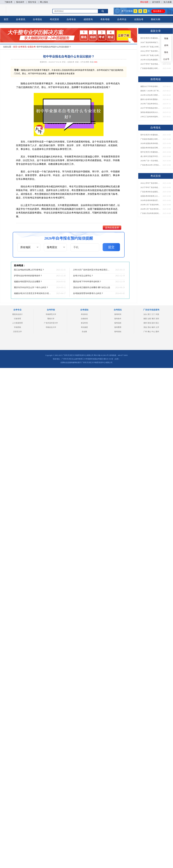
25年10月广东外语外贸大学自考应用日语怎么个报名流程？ (92, 270)
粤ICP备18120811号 (101, 355)
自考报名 (37, 19)
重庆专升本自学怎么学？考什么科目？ (31, 287)
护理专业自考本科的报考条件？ (28, 276)
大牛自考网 (85, 62)
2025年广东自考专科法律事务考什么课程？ (151, 104)
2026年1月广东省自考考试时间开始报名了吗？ (151, 205)
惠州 (157, 332)
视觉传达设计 (17, 314)
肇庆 (153, 319)
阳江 (157, 323)
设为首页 (156, 2)
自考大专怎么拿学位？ (83, 276)
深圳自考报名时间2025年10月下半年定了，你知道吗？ (151, 112)
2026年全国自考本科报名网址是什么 (151, 143)
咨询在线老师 (112, 228)
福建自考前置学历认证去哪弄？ (28, 282)
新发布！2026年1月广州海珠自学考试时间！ (151, 91)
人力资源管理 (17, 323)
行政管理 (17, 319)
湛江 (149, 314)
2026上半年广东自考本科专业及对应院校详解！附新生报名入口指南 (151, 51)
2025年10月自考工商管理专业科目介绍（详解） (151, 95)
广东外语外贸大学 (51, 323)
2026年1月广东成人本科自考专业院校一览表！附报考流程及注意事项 (151, 47)
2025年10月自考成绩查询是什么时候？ (151, 60)
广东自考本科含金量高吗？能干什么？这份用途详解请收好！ (151, 192)
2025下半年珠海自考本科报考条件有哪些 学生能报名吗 (151, 108)
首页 (6, 19)
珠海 (149, 323)
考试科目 (84, 314)
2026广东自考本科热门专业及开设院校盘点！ (151, 42)
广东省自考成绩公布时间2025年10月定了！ (151, 68)
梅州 (153, 327)
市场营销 (17, 327)
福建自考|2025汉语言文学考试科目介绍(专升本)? (32, 293)
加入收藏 (168, 2)
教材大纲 (156, 19)
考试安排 (54, 19)
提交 (111, 247)
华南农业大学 (51, 327)
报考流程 (118, 323)
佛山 (149, 332)
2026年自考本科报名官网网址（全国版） (151, 200)
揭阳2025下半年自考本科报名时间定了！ (151, 86)
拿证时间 (84, 323)
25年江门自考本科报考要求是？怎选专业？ (151, 117)
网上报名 (44, 2)
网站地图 (144, 2)
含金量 (84, 332)
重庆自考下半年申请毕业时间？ (87, 282)
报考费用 (118, 327)
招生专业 (32, 2)
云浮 (157, 327)
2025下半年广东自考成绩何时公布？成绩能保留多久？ (151, 64)
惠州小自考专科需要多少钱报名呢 (151, 99)
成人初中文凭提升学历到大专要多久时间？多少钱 (151, 156)
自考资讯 (21, 19)
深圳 (157, 319)
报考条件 (118, 319)
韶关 (153, 323)
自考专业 (71, 19)
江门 (153, 314)
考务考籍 (105, 19)
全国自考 (139, 19)
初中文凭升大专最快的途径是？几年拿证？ (151, 38)
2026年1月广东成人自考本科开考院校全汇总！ (151, 55)
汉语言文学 (17, 332)
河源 (157, 314)
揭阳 (145, 319)
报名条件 (20, 2)
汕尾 (149, 319)
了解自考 (8, 2)
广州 (145, 332)
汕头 (145, 314)
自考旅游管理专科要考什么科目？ (88, 293)
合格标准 (84, 319)
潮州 (145, 323)
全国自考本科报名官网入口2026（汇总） (151, 148)
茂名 (149, 327)
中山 (153, 332)
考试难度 (84, 327)
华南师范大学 (51, 314)
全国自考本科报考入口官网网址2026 (151, 196)
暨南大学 (51, 319)
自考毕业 (122, 19)
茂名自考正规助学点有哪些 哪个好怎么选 (92, 287)
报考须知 (118, 332)
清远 (145, 327)
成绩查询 (88, 19)
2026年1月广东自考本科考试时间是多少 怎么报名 (151, 209)
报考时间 (118, 314)
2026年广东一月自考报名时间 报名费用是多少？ (151, 161)
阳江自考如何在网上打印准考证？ (29, 270)
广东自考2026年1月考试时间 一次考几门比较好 (151, 165)
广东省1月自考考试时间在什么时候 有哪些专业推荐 (151, 213)
